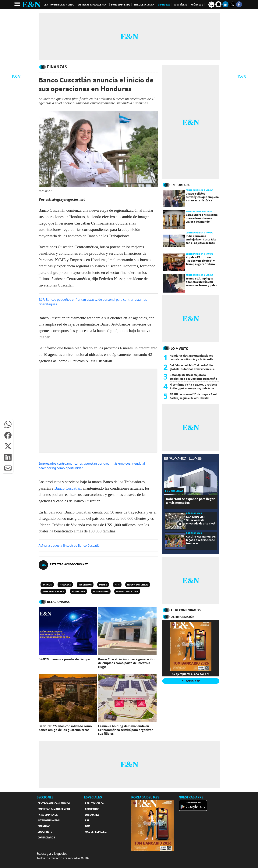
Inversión (85, 585)
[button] (8, 424)
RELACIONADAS (58, 602)
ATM (117, 585)
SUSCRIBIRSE (191, 681)
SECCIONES (45, 797)
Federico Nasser (53, 591)
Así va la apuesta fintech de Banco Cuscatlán (70, 546)
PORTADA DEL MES (145, 797)
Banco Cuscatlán (67, 488)
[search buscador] (211, 5)
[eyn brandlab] (183, 459)
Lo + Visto (180, 348)
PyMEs (103, 585)
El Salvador (101, 591)
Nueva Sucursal (138, 585)
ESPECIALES (93, 797)
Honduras (78, 591)
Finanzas (65, 585)
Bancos (47, 585)
